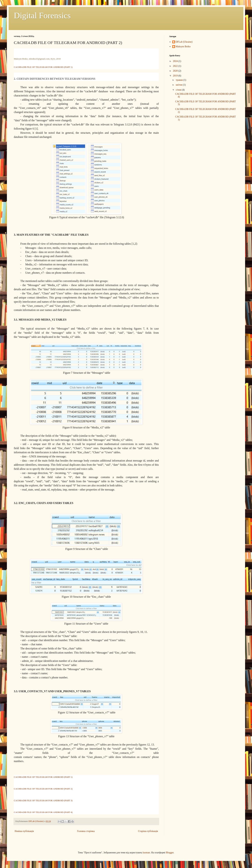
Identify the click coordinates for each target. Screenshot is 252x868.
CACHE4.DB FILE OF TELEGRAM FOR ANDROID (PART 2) (43, 789)
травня (180, 80)
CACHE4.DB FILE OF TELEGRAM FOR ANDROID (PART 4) (43, 812)
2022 (176, 66)
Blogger (170, 853)
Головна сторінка (86, 831)
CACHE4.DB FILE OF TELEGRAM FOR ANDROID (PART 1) (43, 67)
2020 (176, 71)
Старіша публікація (148, 831)
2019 (176, 76)
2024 (176, 61)
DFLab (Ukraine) (184, 42)
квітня (179, 85)
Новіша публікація (24, 831)
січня (179, 90)
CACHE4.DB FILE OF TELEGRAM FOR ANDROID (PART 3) (43, 800)
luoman (146, 853)
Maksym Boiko (183, 46)
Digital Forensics (42, 15)
